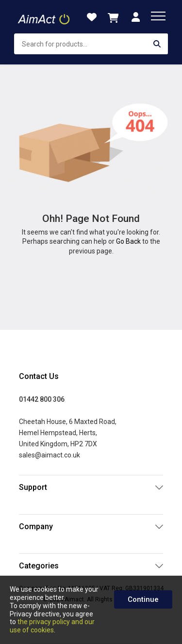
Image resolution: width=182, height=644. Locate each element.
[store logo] (44, 17)
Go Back (128, 241)
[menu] (158, 16)
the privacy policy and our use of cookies (52, 626)
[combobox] (91, 44)
